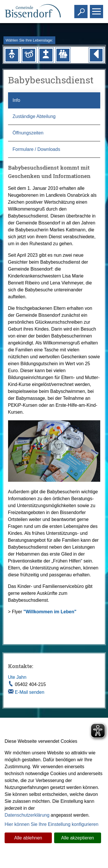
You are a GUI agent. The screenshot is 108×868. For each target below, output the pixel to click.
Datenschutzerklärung (27, 815)
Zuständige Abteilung (34, 116)
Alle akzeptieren (77, 838)
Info (17, 100)
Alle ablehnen (28, 838)
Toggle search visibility (82, 9)
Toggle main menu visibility (97, 9)
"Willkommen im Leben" (50, 612)
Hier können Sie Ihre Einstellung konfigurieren (52, 824)
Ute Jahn (17, 677)
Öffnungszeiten (28, 133)
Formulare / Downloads (36, 149)
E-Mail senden (30, 692)
